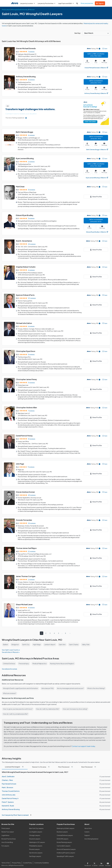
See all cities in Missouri (10, 648)
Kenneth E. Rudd (8, 804)
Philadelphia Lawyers (36, 844)
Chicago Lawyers (35, 834)
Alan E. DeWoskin (8, 775)
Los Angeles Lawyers (36, 830)
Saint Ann (63, 641)
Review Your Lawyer (8, 830)
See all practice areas (10, 665)
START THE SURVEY (90, 121)
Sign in (101, 3)
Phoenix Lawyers (35, 848)
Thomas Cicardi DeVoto (10, 790)
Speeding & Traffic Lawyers (65, 855)
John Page (20, 461)
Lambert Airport (50, 641)
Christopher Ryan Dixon (26, 350)
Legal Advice (6, 834)
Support (87, 834)
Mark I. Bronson (7, 786)
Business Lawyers (62, 830)
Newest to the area (41, 765)
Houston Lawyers (35, 837)
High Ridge (37, 641)
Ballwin (6, 641)
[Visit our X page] (95, 862)
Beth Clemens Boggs (25, 132)
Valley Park (86, 641)
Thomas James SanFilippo (27, 545)
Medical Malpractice (40, 660)
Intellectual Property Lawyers (66, 851)
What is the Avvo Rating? (97, 684)
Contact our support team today (84, 745)
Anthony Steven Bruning (26, 76)
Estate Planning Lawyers (64, 841)
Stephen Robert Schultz (26, 266)
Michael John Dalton (24, 322)
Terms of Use (6, 861)
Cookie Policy (27, 861)
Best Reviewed (89, 765)
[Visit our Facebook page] (89, 862)
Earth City (26, 641)
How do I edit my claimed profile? (48, 705)
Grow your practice (88, 3)
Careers (87, 830)
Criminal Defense (9, 660)
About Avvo (88, 827)
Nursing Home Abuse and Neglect (63, 660)
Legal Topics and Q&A (67, 3)
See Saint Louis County (10, 646)
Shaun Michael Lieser (25, 601)
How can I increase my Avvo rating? (76, 705)
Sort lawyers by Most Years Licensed (16, 813)
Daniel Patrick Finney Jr (10, 797)
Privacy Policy (16, 861)
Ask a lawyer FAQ (48, 684)
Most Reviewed (66, 765)
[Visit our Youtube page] (108, 862)
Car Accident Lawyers (64, 844)
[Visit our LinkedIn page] (102, 862)
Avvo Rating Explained (91, 837)
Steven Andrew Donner (25, 489)
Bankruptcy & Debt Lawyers (66, 827)
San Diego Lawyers (35, 855)
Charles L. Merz (7, 779)
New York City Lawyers (36, 827)
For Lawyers (5, 844)
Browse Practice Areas (9, 837)
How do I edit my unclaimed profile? (16, 710)
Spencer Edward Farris (25, 294)
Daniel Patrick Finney (24, 433)
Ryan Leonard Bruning (25, 158)
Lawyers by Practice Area (47, 3)
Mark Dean (20, 186)
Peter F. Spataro (8, 801)
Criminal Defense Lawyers (65, 834)
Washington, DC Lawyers (37, 841)
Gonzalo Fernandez (24, 517)
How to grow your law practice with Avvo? (18, 705)
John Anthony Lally (9, 793)
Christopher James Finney (27, 377)
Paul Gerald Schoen (9, 782)
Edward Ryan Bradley (25, 214)
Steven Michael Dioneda (26, 48)
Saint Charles (74, 641)
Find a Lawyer (6, 827)
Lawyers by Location (28, 3)
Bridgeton (15, 641)
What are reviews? (10, 689)
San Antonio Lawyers (36, 851)
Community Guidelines (41, 861)
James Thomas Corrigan (26, 573)
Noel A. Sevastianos (24, 240)
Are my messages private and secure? (71, 684)
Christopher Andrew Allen (27, 405)
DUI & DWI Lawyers (63, 837)
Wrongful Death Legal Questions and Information (21, 684)
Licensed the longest (15, 765)
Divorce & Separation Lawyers (66, 848)
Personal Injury (24, 660)
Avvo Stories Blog (7, 841)
